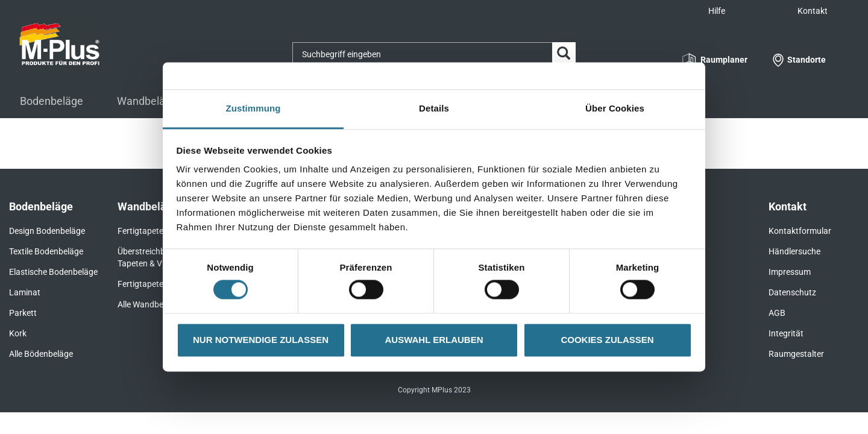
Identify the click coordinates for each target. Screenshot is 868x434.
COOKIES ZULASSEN (607, 340)
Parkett (23, 313)
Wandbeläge (147, 101)
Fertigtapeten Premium (161, 231)
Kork (18, 333)
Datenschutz (792, 292)
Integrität (786, 333)
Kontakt (813, 11)
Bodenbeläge (52, 101)
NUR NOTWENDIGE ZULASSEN (261, 340)
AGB (777, 313)
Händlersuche (794, 251)
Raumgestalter (796, 354)
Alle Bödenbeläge (41, 354)
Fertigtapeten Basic (154, 284)
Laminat (25, 292)
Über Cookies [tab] (615, 108)
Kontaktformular (800, 231)
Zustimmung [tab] (253, 108)
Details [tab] (434, 108)
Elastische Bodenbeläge (53, 272)
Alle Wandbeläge (148, 304)
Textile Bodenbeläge (46, 251)
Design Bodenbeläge (47, 231)
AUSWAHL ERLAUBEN (434, 340)
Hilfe (717, 11)
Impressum (790, 272)
